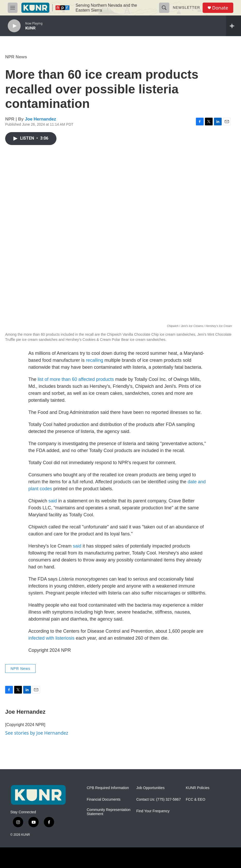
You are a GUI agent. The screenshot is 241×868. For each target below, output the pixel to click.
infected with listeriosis (51, 638)
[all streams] (233, 26)
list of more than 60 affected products (76, 379)
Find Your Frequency (153, 811)
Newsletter (186, 7)
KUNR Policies (198, 788)
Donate (220, 8)
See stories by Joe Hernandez (37, 733)
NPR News (16, 57)
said (53, 501)
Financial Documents (104, 799)
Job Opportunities (151, 788)
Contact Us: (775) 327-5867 (159, 799)
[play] (14, 26)
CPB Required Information (108, 788)
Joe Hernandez (41, 119)
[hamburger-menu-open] (13, 8)
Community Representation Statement (109, 812)
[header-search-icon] (164, 8)
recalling (94, 360)
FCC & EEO (196, 799)
